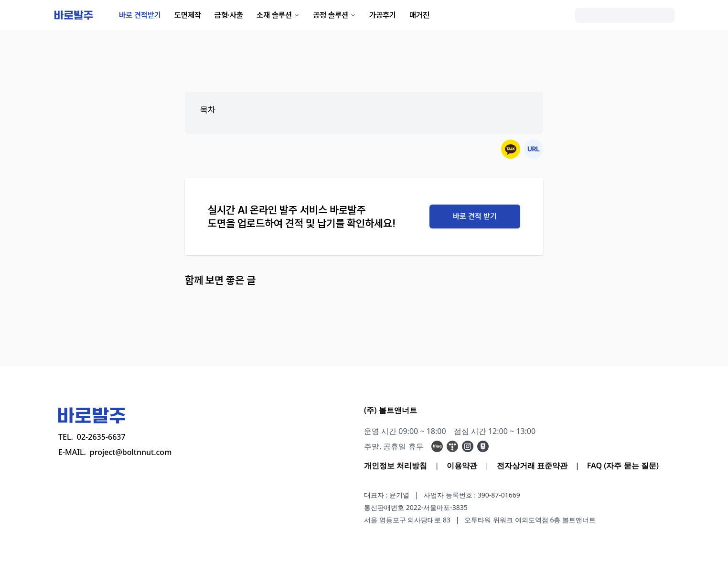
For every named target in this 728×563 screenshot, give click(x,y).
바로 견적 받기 (475, 216)
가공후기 (383, 15)
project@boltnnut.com (131, 452)
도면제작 (188, 15)
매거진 (419, 15)
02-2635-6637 (101, 437)
